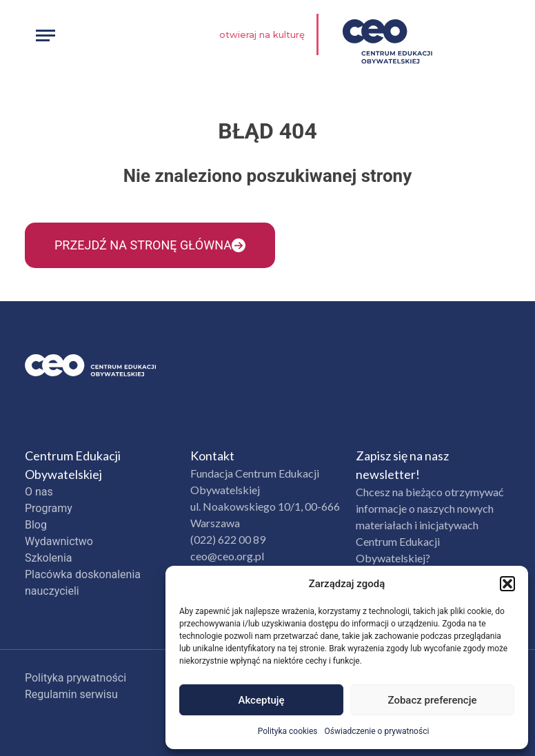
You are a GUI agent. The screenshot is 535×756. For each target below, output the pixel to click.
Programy (49, 508)
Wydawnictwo (59, 541)
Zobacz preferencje (433, 700)
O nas (39, 492)
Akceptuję (261, 700)
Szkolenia (48, 558)
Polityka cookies (288, 731)
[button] (507, 584)
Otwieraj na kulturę (262, 34)
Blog (36, 525)
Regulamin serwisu (71, 694)
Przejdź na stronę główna (150, 245)
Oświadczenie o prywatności (377, 731)
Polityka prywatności (75, 678)
